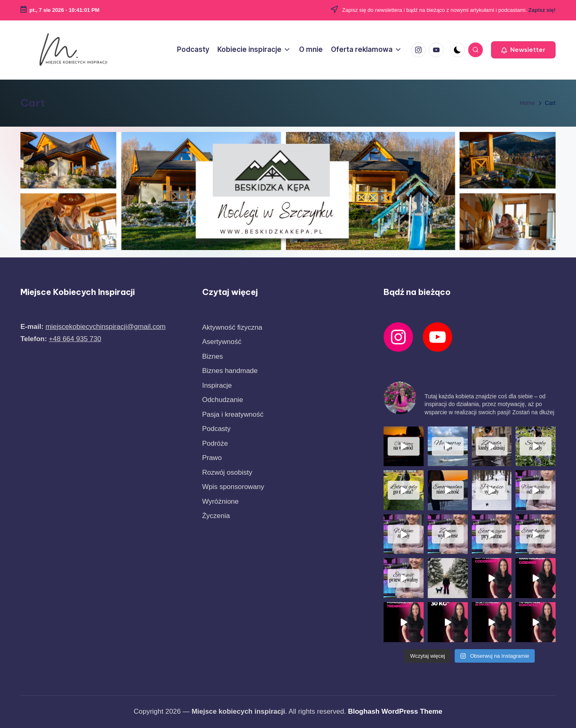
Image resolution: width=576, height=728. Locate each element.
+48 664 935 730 (75, 406)
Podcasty (217, 497)
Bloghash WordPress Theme (395, 711)
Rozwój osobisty (227, 540)
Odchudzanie (223, 468)
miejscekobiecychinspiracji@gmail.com (105, 394)
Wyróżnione (221, 569)
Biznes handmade (230, 439)
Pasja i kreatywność (233, 482)
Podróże (215, 511)
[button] (523, 50)
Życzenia (216, 584)
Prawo (212, 526)
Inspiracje (217, 453)
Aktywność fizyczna (232, 395)
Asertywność (222, 410)
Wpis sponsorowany (233, 555)
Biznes (213, 424)
